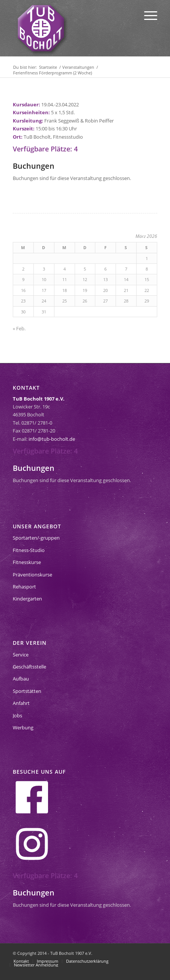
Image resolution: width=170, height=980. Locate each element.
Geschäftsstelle (29, 667)
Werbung (23, 727)
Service (21, 655)
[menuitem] (147, 15)
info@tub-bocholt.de (52, 439)
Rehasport (24, 587)
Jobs (17, 715)
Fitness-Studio (29, 550)
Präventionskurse (32, 575)
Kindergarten (27, 599)
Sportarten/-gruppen (36, 538)
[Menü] (147, 15)
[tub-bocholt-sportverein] (41, 28)
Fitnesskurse (27, 562)
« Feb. (19, 328)
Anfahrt (21, 703)
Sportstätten (27, 691)
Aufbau (21, 679)
